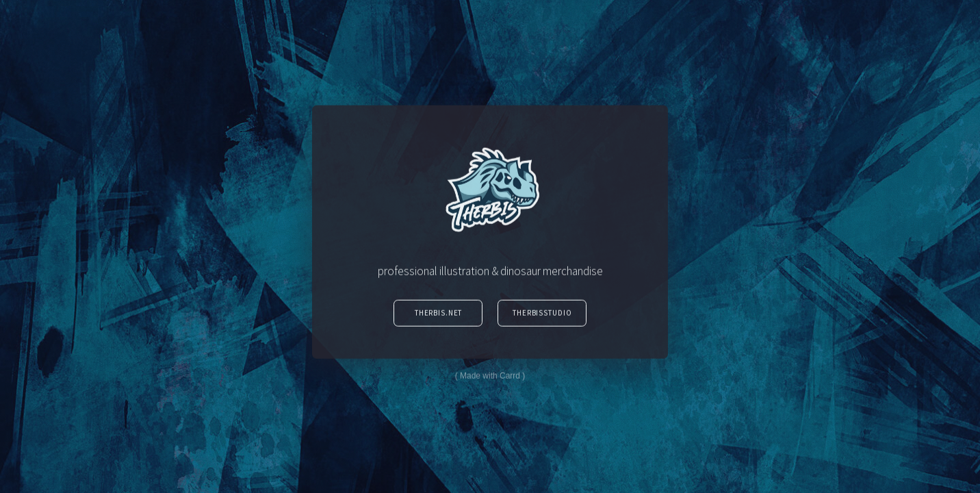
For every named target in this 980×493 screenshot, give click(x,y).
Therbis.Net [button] (439, 314)
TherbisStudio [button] (542, 314)
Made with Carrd (490, 378)
